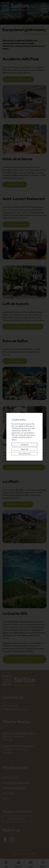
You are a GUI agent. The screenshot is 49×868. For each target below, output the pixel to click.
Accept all (25, 443)
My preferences (24, 452)
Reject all (25, 448)
